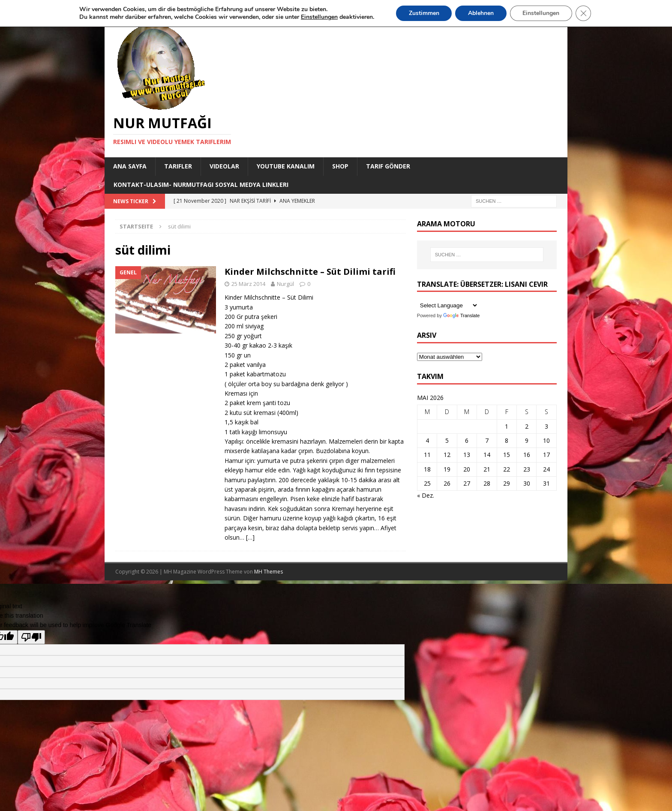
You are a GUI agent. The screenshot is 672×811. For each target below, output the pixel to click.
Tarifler (178, 166)
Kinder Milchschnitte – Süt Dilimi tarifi (310, 272)
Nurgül (285, 284)
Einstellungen (541, 13)
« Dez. (426, 495)
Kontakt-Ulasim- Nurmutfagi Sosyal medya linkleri (201, 185)
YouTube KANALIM (286, 166)
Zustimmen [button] (424, 13)
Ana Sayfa (130, 166)
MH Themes (268, 572)
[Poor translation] (31, 637)
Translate (461, 315)
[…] (250, 537)
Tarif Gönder (388, 166)
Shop (340, 166)
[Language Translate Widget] (448, 305)
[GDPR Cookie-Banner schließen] (584, 13)
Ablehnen (481, 13)
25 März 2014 (248, 284)
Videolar (224, 166)
